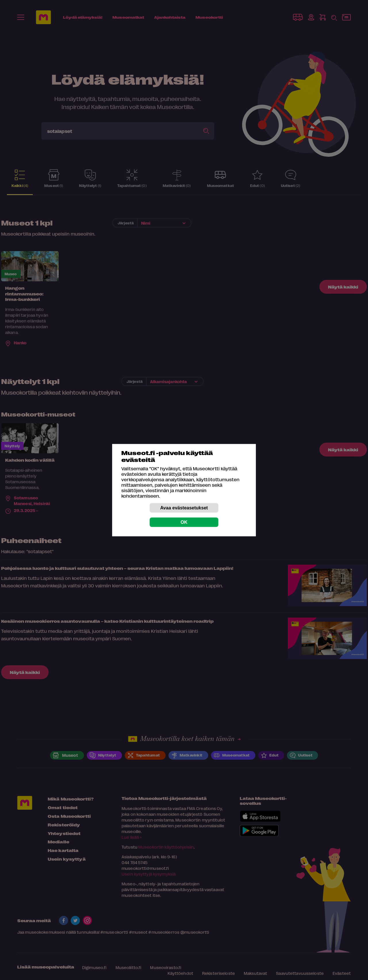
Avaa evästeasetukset (184, 508)
